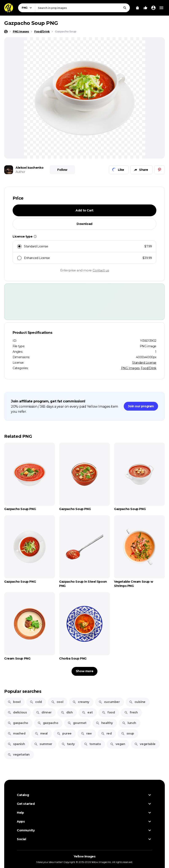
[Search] (125, 8)
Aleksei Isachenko (29, 168)
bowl (14, 702)
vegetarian (19, 754)
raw (86, 733)
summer (43, 744)
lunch (129, 723)
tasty (68, 744)
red (106, 733)
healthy (104, 723)
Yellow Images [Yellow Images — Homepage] (85, 856)
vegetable (145, 744)
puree (64, 733)
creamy (81, 702)
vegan (118, 744)
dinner (44, 712)
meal (41, 733)
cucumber (109, 702)
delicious (17, 712)
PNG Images (130, 368)
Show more (84, 671)
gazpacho (48, 723)
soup (128, 733)
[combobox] (83, 8)
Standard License (144, 363)
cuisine (137, 702)
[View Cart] (137, 8)
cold (36, 702)
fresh (131, 712)
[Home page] (6, 32)
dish (67, 712)
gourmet (77, 723)
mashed (17, 733)
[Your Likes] (145, 8)
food (108, 712)
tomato (92, 744)
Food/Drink (149, 368)
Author (20, 172)
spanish (16, 744)
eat (87, 712)
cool (57, 702)
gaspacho (18, 723)
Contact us (101, 270)
